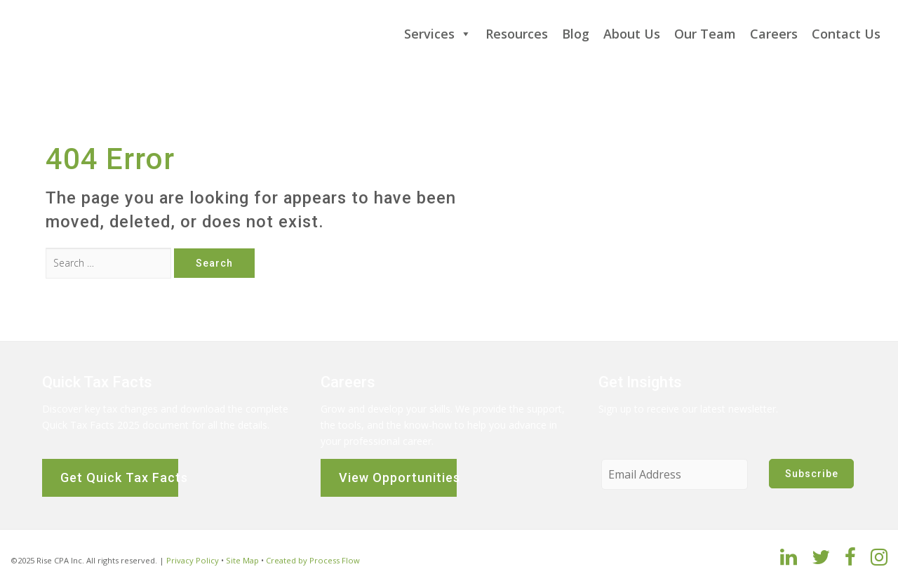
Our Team (705, 34)
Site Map (242, 560)
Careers (774, 34)
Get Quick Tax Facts (119, 477)
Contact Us (846, 34)
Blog (576, 34)
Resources (517, 34)
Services (438, 34)
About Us (632, 34)
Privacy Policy (193, 560)
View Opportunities (398, 477)
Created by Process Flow (313, 560)
